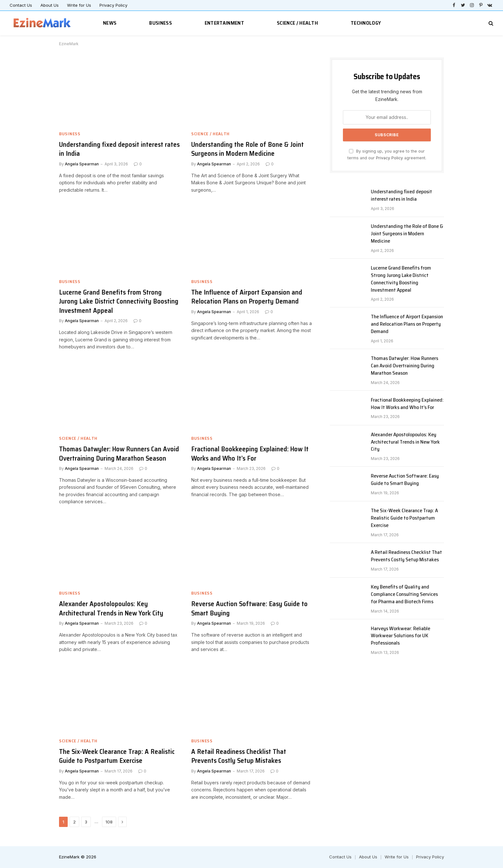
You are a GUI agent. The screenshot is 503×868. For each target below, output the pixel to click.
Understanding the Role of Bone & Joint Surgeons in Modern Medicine (247, 149)
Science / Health (297, 23)
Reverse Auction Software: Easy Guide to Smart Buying (249, 609)
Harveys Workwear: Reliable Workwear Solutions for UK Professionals (401, 636)
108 (109, 822)
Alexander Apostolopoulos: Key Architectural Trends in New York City (111, 609)
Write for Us (79, 5)
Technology (366, 23)
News (110, 23)
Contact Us (21, 5)
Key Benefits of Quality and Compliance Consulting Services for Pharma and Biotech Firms (404, 594)
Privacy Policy (113, 5)
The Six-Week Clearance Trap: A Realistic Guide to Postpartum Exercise (117, 756)
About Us (50, 5)
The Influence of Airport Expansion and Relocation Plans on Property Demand (247, 297)
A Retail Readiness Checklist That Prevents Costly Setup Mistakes (239, 756)
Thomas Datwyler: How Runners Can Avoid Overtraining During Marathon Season (119, 454)
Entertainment (224, 23)
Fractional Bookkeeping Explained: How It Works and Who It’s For (250, 454)
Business (161, 23)
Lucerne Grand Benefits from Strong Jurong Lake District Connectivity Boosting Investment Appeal (119, 302)
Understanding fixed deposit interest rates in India (119, 149)
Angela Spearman (82, 164)
